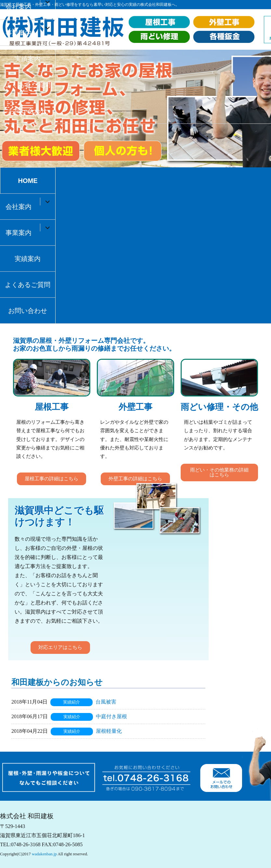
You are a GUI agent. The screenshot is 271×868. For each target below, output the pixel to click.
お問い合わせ (28, 111)
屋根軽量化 (109, 731)
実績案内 (28, 59)
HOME (28, 181)
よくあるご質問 (28, 85)
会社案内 (19, 207)
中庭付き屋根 (111, 716)
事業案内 (19, 33)
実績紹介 (71, 702)
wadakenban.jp (44, 854)
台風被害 (106, 702)
